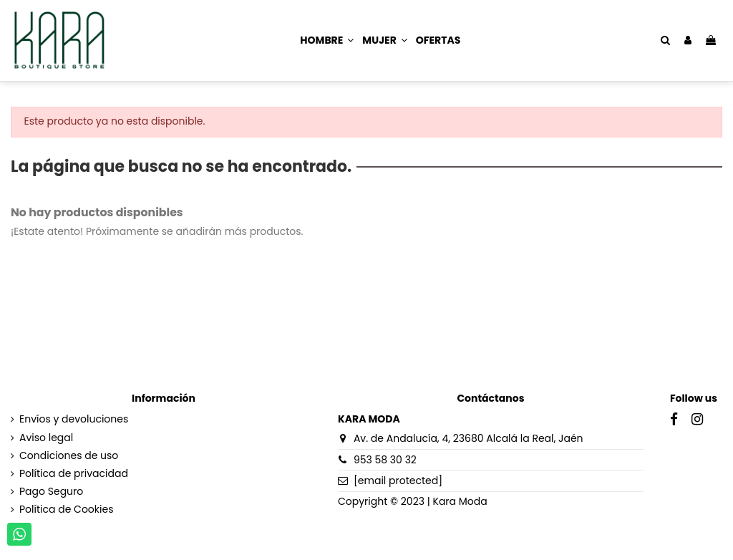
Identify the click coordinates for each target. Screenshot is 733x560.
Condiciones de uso (69, 456)
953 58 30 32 (385, 460)
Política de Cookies (66, 510)
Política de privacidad (74, 474)
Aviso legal (46, 438)
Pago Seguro (51, 492)
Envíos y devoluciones (74, 419)
